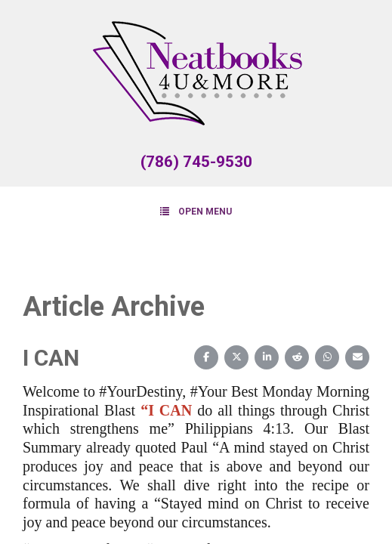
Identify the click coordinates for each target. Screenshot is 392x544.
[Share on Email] (357, 357)
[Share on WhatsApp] (327, 357)
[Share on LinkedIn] (267, 357)
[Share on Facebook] (206, 357)
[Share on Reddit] (297, 357)
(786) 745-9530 (196, 162)
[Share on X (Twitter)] (236, 357)
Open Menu (196, 211)
